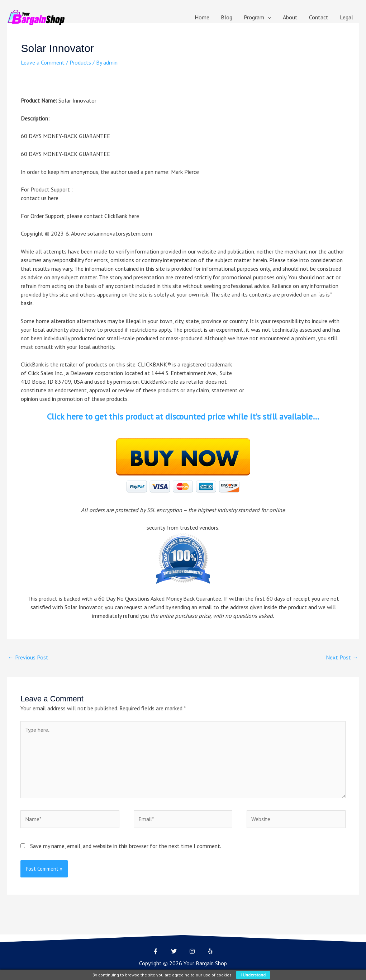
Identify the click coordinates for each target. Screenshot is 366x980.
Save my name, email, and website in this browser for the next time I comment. (126, 848)
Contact (319, 17)
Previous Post (28, 658)
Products (80, 62)
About (290, 17)
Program (254, 17)
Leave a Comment (43, 62)
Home (202, 17)
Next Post (342, 658)
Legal (346, 17)
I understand (253, 975)
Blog (227, 17)
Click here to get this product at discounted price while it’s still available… (183, 416)
